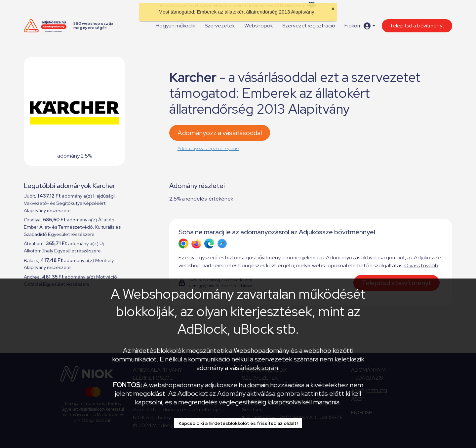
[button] (360, 26)
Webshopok (259, 26)
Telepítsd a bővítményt (417, 26)
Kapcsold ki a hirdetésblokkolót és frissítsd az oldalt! (238, 423)
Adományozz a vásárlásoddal (220, 133)
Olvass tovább (421, 265)
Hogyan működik (176, 26)
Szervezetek (220, 26)
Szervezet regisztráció (309, 26)
